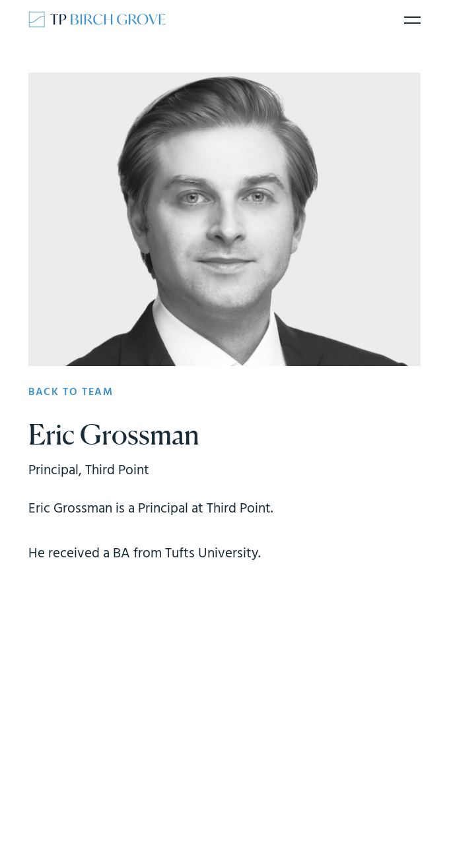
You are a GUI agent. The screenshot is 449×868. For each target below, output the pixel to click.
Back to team (71, 392)
